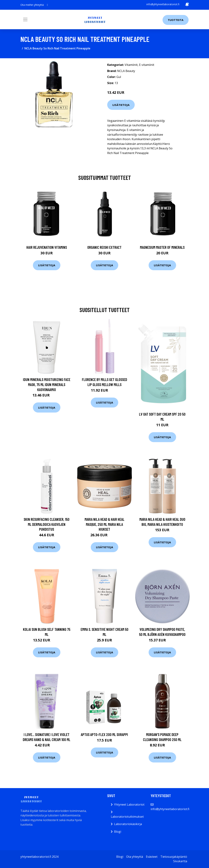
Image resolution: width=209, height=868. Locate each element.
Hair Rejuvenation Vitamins (47, 247)
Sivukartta (180, 861)
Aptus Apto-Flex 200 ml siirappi (104, 734)
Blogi (118, 832)
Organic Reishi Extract (104, 247)
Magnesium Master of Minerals (162, 247)
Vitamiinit (131, 65)
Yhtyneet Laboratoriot (129, 805)
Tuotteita (176, 20)
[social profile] (47, 5)
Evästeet (152, 857)
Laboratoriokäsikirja (128, 824)
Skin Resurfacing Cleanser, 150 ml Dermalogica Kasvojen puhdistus (47, 524)
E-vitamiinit (147, 65)
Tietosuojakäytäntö (174, 857)
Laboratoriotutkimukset (127, 817)
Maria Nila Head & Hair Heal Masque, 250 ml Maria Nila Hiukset (104, 524)
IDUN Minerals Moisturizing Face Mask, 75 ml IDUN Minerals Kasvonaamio (47, 384)
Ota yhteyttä (135, 857)
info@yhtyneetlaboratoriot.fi (163, 4)
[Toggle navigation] (25, 19)
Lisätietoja (121, 105)
